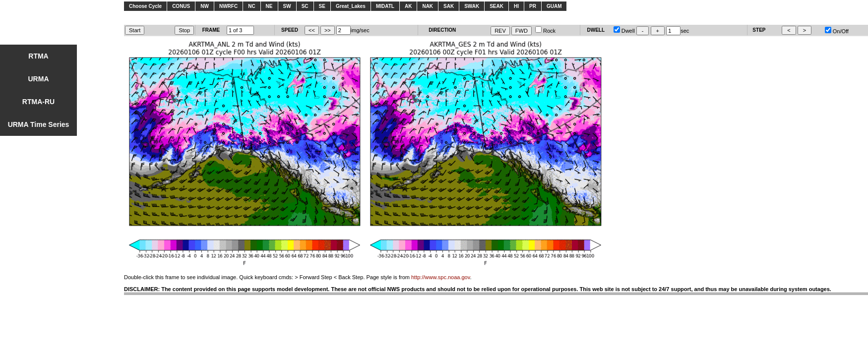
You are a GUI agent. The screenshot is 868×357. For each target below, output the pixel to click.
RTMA (38, 56)
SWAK (472, 6)
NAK (428, 6)
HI (516, 6)
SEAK (496, 6)
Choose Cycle (145, 6)
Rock (545, 31)
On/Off (837, 31)
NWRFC (228, 6)
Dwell (624, 31)
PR (533, 6)
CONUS (181, 6)
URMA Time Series (39, 124)
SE (322, 6)
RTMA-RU (38, 102)
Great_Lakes (351, 6)
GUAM (554, 6)
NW (205, 6)
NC (251, 6)
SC (305, 6)
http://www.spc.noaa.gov (440, 277)
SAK (449, 6)
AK (408, 6)
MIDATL (385, 6)
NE (269, 6)
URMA (39, 79)
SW (287, 6)
